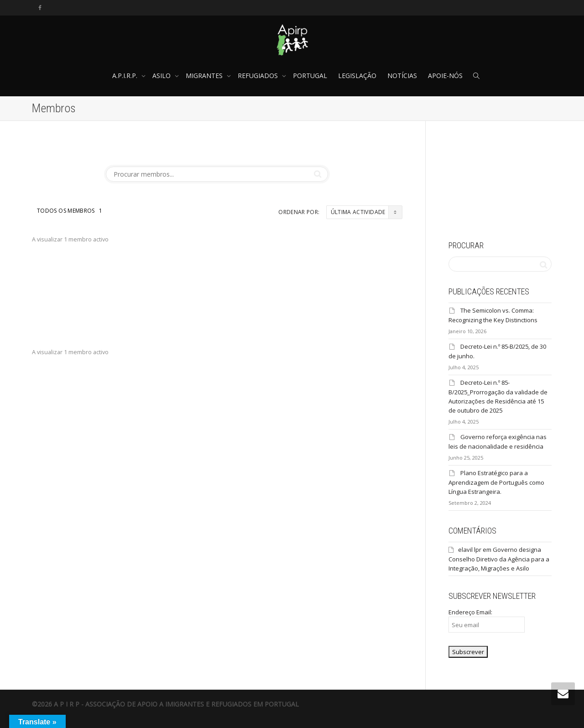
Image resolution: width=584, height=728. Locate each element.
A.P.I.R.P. (126, 76)
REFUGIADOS (259, 76)
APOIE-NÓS (445, 76)
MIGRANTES (205, 76)
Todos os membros (70, 211)
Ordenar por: (299, 212)
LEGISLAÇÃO (357, 76)
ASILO (162, 76)
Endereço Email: (487, 620)
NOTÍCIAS (402, 76)
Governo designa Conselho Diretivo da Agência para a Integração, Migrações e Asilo (499, 559)
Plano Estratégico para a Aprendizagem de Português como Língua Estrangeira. (496, 482)
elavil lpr (470, 550)
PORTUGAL (310, 76)
